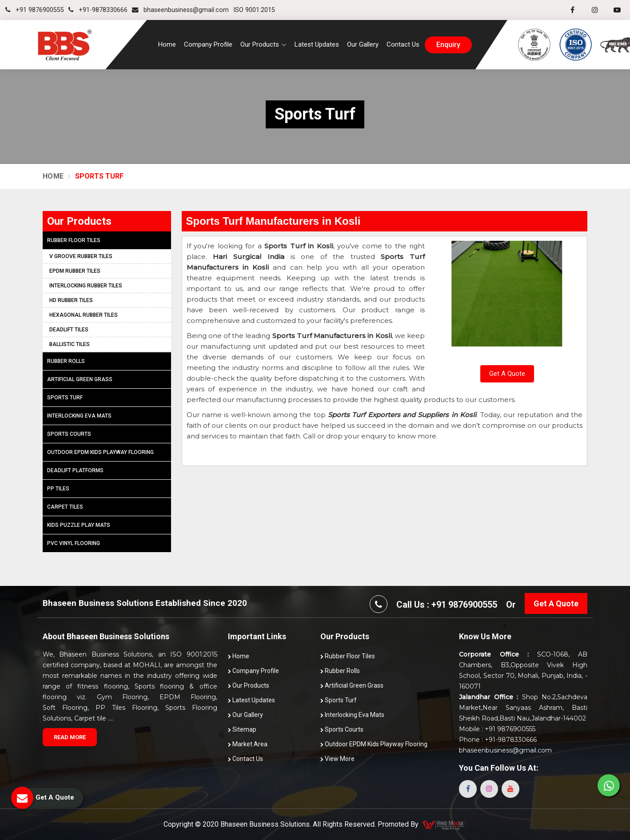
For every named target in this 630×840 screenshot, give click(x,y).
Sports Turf (65, 398)
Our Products (249, 685)
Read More (70, 737)
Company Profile (208, 44)
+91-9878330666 (98, 10)
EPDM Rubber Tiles (75, 271)
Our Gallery (363, 44)
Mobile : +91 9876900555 (497, 729)
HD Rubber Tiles (71, 300)
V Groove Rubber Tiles (81, 256)
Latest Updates (317, 44)
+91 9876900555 (35, 10)
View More (337, 759)
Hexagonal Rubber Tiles (84, 315)
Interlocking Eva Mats (79, 416)
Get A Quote (507, 374)
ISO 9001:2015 (254, 10)
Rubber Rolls (66, 361)
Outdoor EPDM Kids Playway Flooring (100, 452)
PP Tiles (58, 489)
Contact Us (403, 44)
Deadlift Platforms (75, 470)
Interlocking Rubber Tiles (86, 286)
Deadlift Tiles (69, 330)
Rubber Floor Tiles (74, 240)
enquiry (448, 45)
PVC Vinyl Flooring (74, 543)
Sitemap (242, 729)
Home (167, 44)
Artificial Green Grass (80, 379)
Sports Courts (69, 434)
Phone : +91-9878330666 (498, 740)
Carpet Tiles (65, 507)
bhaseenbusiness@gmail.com (180, 10)
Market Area (248, 744)
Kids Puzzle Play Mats (79, 525)
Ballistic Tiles (70, 344)
